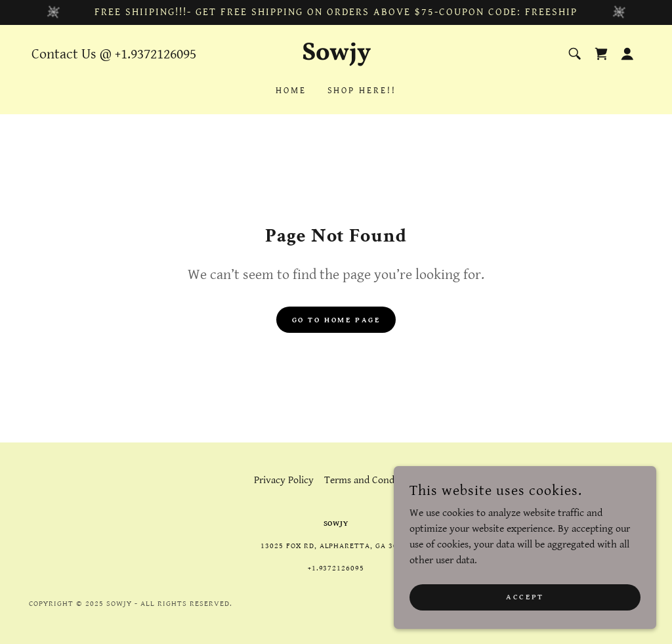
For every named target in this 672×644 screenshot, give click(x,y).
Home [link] (291, 91)
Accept (525, 624)
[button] (627, 54)
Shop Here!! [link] (362, 91)
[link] (336, 57)
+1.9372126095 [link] (156, 54)
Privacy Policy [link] (284, 480)
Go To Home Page (336, 320)
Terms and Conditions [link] (371, 480)
